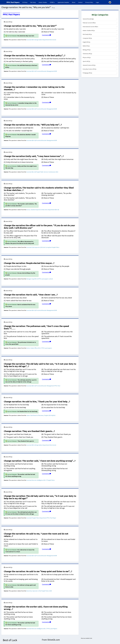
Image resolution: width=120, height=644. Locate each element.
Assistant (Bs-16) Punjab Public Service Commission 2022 (42, 172)
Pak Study (33, 2)
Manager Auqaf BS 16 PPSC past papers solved (40, 279)
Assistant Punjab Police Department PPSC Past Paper (41, 518)
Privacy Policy (89, 2)
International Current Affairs (100, 27)
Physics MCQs (100, 57)
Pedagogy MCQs (100, 73)
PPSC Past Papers (11, 14)
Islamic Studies (43, 2)
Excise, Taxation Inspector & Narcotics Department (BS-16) (43, 210)
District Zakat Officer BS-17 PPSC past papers (39, 348)
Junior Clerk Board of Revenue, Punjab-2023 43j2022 (41, 415)
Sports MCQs (100, 61)
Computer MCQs (100, 38)
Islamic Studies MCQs (100, 30)
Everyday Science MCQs (100, 69)
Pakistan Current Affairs (100, 23)
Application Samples (63, 2)
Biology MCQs (100, 50)
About (74, 2)
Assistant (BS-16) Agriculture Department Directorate (41, 40)
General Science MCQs (100, 65)
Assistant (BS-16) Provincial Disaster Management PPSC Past (43, 386)
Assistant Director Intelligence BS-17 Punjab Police (41, 480)
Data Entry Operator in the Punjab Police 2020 (39, 591)
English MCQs (100, 42)
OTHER (52, 2)
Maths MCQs (100, 46)
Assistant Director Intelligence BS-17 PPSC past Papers (42, 629)
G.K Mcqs (26, 2)
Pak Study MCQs (100, 34)
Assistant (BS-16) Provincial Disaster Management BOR (42, 71)
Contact (80, 2)
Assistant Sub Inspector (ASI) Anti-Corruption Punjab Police (43, 247)
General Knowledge (100, 19)
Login (97, 2)
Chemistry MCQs (100, 54)
